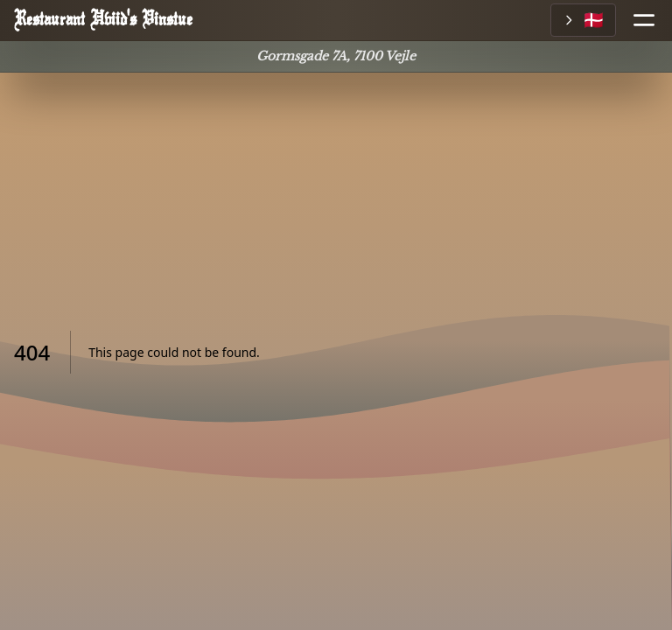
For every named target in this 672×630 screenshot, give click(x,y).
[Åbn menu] (637, 20)
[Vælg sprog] (583, 20)
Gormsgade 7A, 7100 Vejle (336, 56)
